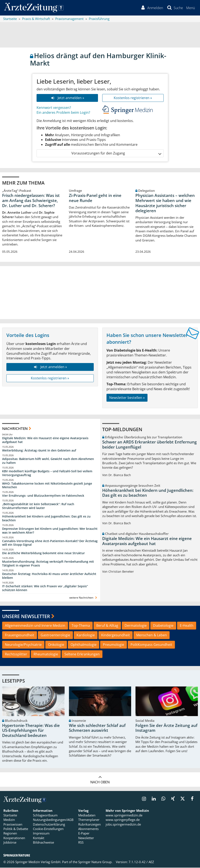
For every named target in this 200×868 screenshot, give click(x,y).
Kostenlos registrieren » (133, 98)
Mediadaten (87, 816)
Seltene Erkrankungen (82, 655)
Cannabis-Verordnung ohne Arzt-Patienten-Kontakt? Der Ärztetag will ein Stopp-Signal (50, 543)
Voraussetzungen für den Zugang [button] (116, 154)
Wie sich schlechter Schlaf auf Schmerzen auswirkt (97, 728)
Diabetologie (163, 626)
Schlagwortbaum (45, 816)
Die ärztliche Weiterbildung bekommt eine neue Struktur (43, 554)
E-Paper (84, 834)
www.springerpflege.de (123, 820)
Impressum (41, 834)
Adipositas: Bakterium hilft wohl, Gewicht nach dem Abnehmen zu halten (48, 461)
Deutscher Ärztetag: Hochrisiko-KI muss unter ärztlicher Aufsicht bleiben (49, 576)
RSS (81, 843)
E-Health (187, 626)
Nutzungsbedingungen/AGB (53, 820)
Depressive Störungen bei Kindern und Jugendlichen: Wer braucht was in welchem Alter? (50, 531)
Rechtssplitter (16, 655)
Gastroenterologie (55, 635)
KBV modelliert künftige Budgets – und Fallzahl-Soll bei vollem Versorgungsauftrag (47, 473)
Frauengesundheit (20, 635)
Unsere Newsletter (26, 617)
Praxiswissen (13, 825)
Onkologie (56, 645)
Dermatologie (136, 626)
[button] (190, 8)
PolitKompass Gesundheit (151, 645)
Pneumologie (113, 645)
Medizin (9, 820)
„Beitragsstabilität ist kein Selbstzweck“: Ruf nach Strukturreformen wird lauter (38, 507)
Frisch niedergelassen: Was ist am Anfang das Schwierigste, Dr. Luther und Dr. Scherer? (31, 201)
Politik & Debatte (16, 829)
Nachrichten (15, 429)
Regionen (10, 834)
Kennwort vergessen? (54, 108)
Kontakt (39, 838)
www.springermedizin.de (124, 816)
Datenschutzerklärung (49, 825)
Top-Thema (81, 626)
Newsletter (86, 838)
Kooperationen (14, 838)
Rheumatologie (46, 655)
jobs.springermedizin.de (123, 825)
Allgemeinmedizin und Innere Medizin (35, 626)
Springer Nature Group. (95, 862)
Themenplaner (89, 820)
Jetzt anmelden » (67, 98)
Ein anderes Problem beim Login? (63, 113)
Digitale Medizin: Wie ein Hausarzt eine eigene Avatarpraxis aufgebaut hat (45, 441)
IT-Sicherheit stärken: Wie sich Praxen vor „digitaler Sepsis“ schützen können (45, 588)
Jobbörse (10, 843)
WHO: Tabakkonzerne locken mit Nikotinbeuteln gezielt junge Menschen (47, 486)
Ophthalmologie (84, 645)
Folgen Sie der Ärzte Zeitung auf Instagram (166, 728)
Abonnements (88, 829)
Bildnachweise (43, 843)
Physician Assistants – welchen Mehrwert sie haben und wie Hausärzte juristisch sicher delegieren (165, 203)
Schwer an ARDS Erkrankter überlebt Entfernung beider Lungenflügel (150, 445)
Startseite (10, 816)
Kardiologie (86, 635)
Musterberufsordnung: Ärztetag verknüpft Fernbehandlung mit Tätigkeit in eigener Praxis (48, 564)
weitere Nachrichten (84, 598)
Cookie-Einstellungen (48, 829)
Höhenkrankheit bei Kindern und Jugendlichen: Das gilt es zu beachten (46, 519)
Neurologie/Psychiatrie (23, 645)
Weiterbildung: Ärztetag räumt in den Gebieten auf (39, 451)
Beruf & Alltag (107, 626)
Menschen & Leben (152, 635)
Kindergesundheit (116, 635)
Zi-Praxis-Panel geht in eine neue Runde (95, 198)
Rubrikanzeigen (89, 825)
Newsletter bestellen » (127, 398)
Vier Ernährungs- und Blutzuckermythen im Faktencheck (43, 496)
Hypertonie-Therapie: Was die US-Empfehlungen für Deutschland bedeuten (31, 731)
